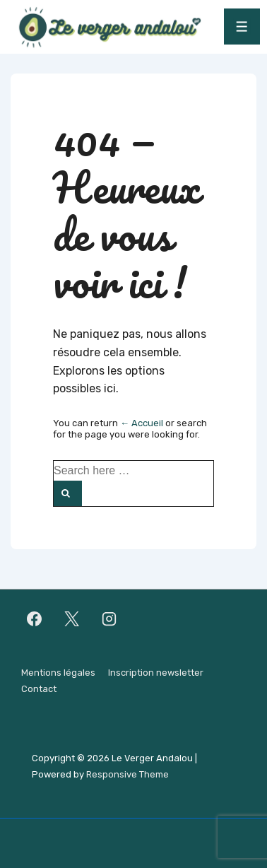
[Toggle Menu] (242, 27)
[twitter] (72, 618)
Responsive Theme (127, 774)
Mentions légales (58, 673)
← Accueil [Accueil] (142, 423)
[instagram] (109, 618)
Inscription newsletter (156, 673)
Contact (39, 689)
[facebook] (35, 618)
